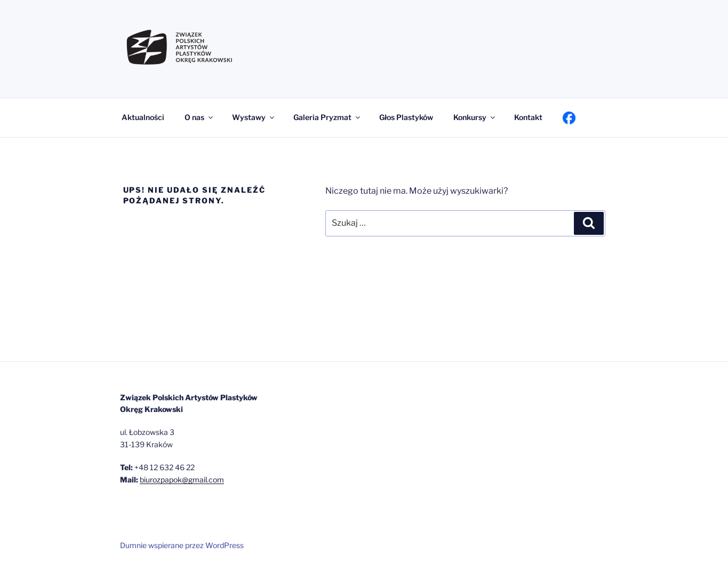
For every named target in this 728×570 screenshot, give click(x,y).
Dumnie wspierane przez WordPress (182, 545)
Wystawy (254, 117)
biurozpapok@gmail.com (182, 480)
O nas (199, 117)
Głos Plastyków (406, 117)
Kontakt (528, 117)
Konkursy (475, 117)
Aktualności (143, 117)
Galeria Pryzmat (327, 117)
